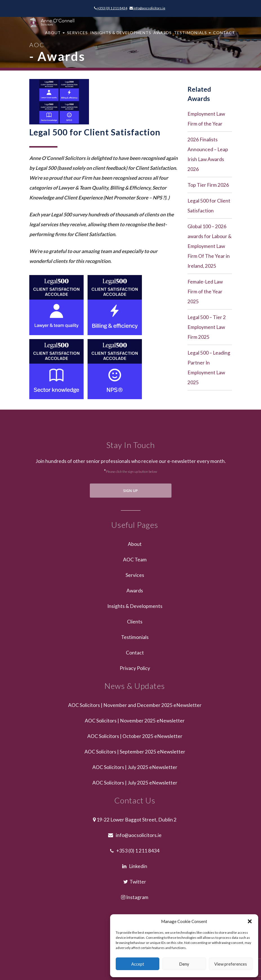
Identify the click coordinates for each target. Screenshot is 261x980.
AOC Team (135, 560)
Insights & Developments (121, 35)
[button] (250, 921)
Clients (135, 622)
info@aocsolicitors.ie (147, 8)
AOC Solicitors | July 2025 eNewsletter (135, 767)
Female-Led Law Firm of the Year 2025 (205, 292)
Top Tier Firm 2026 (208, 185)
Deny (184, 964)
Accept (138, 964)
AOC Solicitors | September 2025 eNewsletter (135, 752)
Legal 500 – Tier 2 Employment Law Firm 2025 (207, 327)
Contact (224, 35)
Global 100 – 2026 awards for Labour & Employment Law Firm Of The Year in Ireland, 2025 (209, 246)
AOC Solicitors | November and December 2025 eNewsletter (135, 705)
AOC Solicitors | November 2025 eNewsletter (135, 721)
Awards (163, 35)
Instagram (135, 897)
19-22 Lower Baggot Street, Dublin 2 (135, 820)
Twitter (135, 882)
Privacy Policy (135, 668)
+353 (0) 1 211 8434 (111, 8)
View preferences (231, 964)
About (55, 35)
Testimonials (192, 35)
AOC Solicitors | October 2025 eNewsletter (135, 736)
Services (77, 35)
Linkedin (135, 866)
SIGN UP (131, 491)
